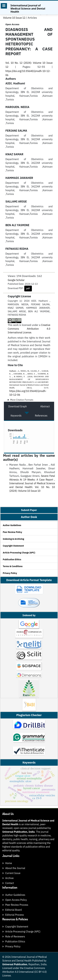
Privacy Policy (10, 573)
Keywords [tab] (16, 416)
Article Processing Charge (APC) (19, 553)
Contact (8, 883)
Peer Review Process (15, 905)
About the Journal (14, 868)
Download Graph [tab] (18, 406)
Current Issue (11, 873)
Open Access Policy (15, 900)
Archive (8, 878)
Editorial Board (12, 910)
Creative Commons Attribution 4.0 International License (29, 329)
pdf (28, 288)
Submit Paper (29, 510)
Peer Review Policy (12, 532)
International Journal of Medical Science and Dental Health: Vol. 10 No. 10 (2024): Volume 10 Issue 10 (32, 487)
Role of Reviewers (14, 936)
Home (7, 863)
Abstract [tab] (45, 406)
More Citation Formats (22, 400)
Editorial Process (13, 915)
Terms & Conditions (13, 566)
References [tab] (41, 416)
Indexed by (29, 615)
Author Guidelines (12, 525)
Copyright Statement (13, 546)
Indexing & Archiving (13, 539)
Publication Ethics (12, 559)
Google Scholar (16, 280)
